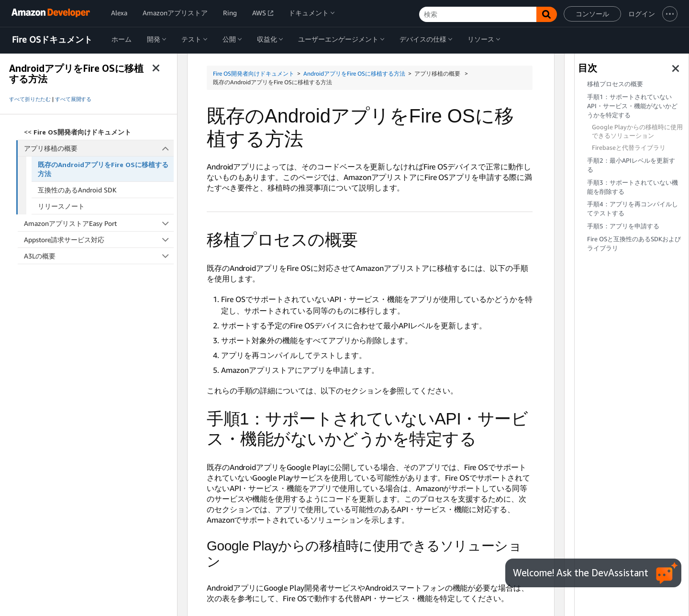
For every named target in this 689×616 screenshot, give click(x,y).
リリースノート (61, 206)
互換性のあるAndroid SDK (77, 190)
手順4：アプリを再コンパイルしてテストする (633, 209)
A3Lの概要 (99, 256)
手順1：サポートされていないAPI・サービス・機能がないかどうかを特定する (632, 106)
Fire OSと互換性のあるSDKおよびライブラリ (634, 244)
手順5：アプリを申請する (623, 226)
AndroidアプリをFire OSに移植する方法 (354, 73)
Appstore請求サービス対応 (99, 240)
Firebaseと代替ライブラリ (629, 148)
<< (78, 132)
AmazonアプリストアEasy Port (99, 223)
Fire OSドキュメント (52, 40)
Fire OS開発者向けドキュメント (254, 73)
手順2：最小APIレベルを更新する (631, 165)
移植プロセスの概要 (615, 84)
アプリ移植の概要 (99, 148)
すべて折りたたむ (30, 99)
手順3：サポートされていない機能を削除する (633, 187)
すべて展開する (73, 99)
